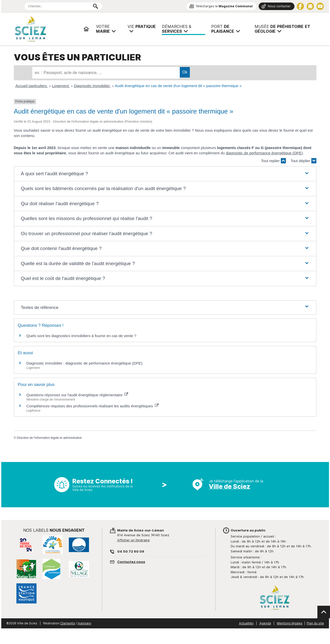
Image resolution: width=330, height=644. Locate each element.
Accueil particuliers (32, 86)
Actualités (246, 623)
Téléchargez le (224, 6)
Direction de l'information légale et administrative (49, 438)
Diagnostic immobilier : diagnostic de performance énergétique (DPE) (84, 363)
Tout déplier (304, 161)
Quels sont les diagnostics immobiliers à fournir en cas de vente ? (81, 336)
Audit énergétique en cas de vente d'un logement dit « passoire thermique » (178, 86)
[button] (165, 174)
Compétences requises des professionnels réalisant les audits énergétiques (93, 406)
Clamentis (68, 623)
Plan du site (315, 623)
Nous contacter (279, 6)
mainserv (84, 623)
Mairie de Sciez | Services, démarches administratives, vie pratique (47, 29)
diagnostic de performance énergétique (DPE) (264, 153)
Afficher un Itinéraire (133, 540)
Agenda (265, 623)
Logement (61, 86)
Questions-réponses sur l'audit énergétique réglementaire (77, 395)
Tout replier (273, 161)
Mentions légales (290, 623)
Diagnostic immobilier (92, 86)
